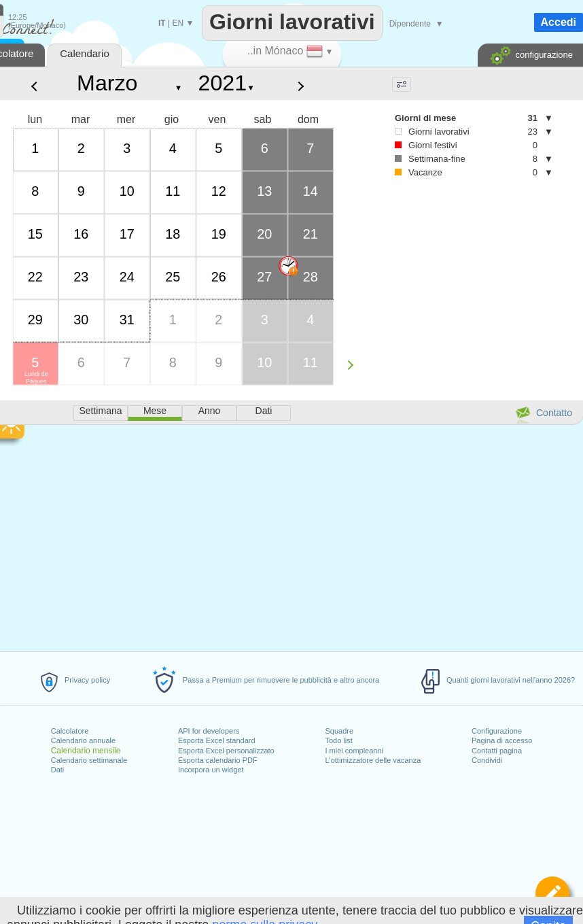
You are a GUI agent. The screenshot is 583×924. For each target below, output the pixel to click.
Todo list (338, 740)
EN (178, 23)
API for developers (209, 731)
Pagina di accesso (502, 740)
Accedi (559, 22)
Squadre (339, 731)
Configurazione (497, 731)
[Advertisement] (448, 283)
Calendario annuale (83, 740)
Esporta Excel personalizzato (226, 751)
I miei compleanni (354, 751)
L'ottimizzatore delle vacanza (373, 760)
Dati (58, 770)
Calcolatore (70, 731)
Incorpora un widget (211, 770)
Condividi (487, 760)
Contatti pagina (497, 751)
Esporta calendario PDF (218, 760)
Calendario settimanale (89, 760)
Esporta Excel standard (217, 740)
